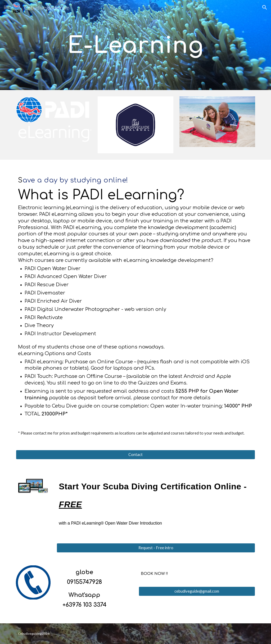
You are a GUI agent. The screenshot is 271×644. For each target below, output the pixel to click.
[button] (6, 7)
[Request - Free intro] (156, 548)
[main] (135, 45)
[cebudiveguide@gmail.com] (197, 591)
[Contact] (136, 454)
